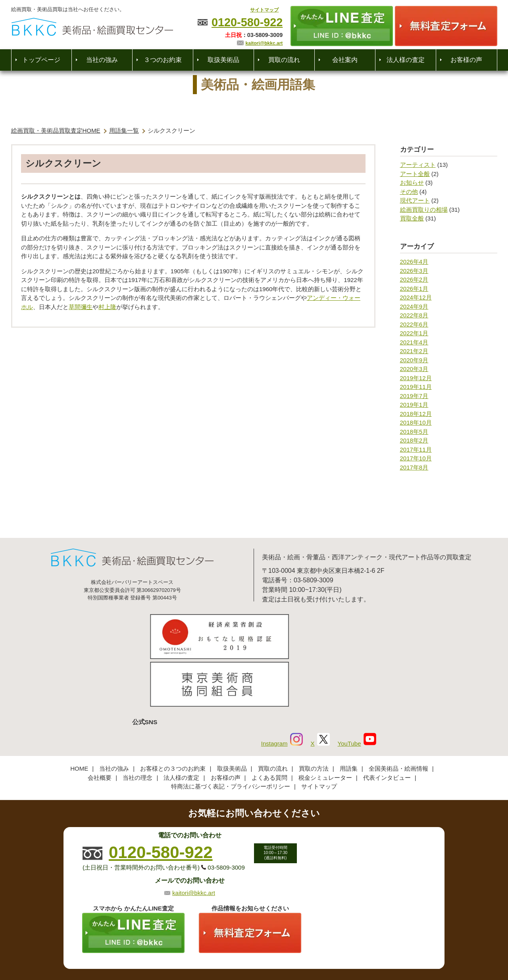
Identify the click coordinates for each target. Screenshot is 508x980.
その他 (409, 192)
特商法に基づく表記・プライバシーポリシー (231, 732)
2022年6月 (414, 324)
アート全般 (415, 174)
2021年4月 (414, 342)
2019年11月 (416, 387)
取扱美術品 (223, 60)
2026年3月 (414, 271)
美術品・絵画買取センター (241, 950)
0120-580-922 (247, 22)
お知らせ (412, 183)
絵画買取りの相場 (424, 210)
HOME (79, 714)
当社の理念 (138, 723)
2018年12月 (416, 414)
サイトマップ (264, 10)
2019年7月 (414, 396)
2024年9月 (414, 306)
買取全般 (412, 218)
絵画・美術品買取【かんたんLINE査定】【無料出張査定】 (92, 27)
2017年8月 (414, 467)
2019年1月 (414, 405)
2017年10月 (416, 458)
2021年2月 (414, 351)
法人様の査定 (406, 60)
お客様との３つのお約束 (173, 714)
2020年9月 (414, 360)
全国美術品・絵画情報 (398, 714)
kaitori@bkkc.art (264, 43)
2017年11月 (416, 449)
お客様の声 (466, 60)
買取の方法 (314, 714)
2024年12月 (416, 297)
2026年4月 (414, 262)
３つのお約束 (163, 60)
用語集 (349, 714)
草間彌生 (81, 307)
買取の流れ (284, 60)
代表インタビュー (387, 723)
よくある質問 (269, 723)
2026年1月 (414, 289)
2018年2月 (414, 440)
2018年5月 (414, 432)
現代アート (415, 200)
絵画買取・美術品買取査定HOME (56, 130)
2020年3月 (414, 369)
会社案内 (345, 60)
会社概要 (100, 723)
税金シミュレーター (325, 723)
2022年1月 (414, 333)
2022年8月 (414, 315)
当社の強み (102, 60)
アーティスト (418, 165)
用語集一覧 (124, 130)
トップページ (41, 60)
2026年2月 (414, 279)
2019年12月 (416, 378)
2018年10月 (416, 422)
